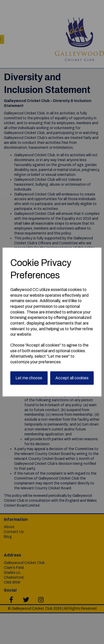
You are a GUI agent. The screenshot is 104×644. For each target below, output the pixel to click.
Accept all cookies (72, 378)
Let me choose (29, 378)
